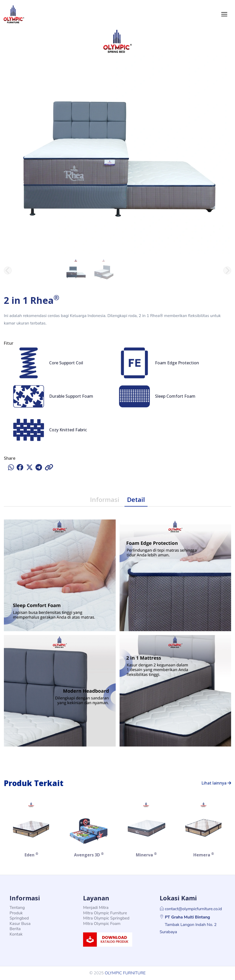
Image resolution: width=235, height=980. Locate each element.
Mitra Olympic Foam (102, 924)
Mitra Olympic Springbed (106, 918)
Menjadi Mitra (96, 908)
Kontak (16, 934)
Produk (16, 913)
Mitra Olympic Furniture (105, 913)
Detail (136, 499)
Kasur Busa (20, 924)
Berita (15, 929)
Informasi (105, 499)
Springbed (19, 918)
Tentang (17, 908)
